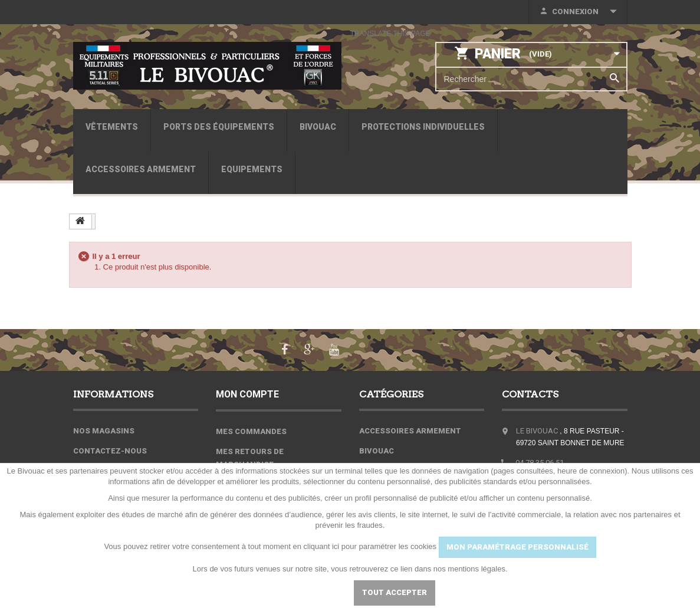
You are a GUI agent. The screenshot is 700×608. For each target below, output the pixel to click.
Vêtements (112, 127)
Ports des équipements (219, 127)
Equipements (252, 169)
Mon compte (248, 394)
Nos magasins (104, 430)
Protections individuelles (423, 127)
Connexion (575, 11)
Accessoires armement (141, 169)
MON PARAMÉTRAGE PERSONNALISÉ (517, 547)
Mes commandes (251, 430)
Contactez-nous (110, 450)
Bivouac (318, 127)
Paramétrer (308, 592)
